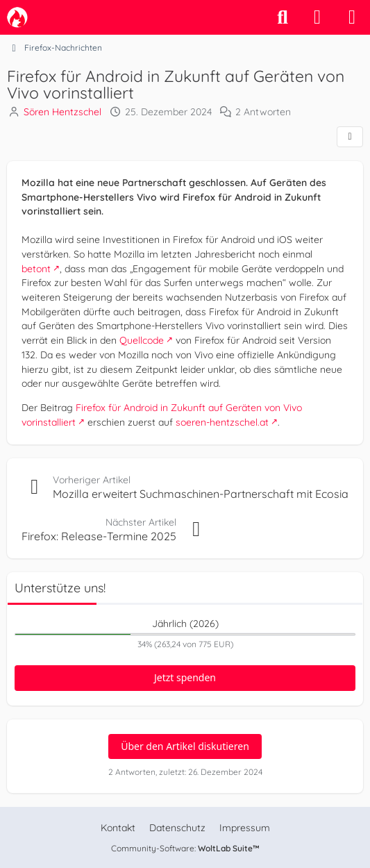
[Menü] (352, 17)
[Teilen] (350, 137)
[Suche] (283, 17)
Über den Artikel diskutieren (185, 746)
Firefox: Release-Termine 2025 (99, 536)
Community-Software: (185, 848)
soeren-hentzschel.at (222, 422)
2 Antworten (263, 112)
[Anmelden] (317, 17)
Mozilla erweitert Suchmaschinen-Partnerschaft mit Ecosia (201, 494)
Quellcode (142, 340)
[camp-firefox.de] (17, 17)
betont (36, 268)
